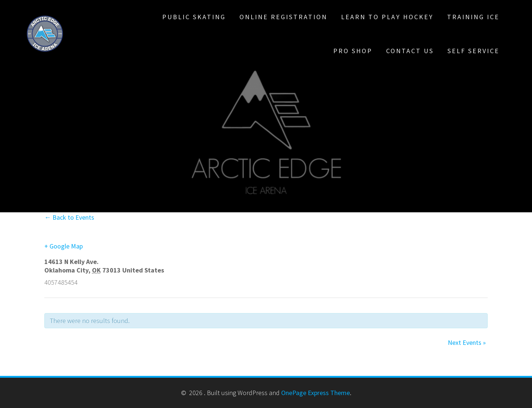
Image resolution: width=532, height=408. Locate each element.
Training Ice (473, 17)
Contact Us (410, 51)
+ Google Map (64, 246)
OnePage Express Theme (316, 393)
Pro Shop (353, 51)
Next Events (467, 342)
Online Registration (283, 17)
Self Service (473, 51)
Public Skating (194, 17)
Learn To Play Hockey (387, 17)
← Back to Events (69, 217)
